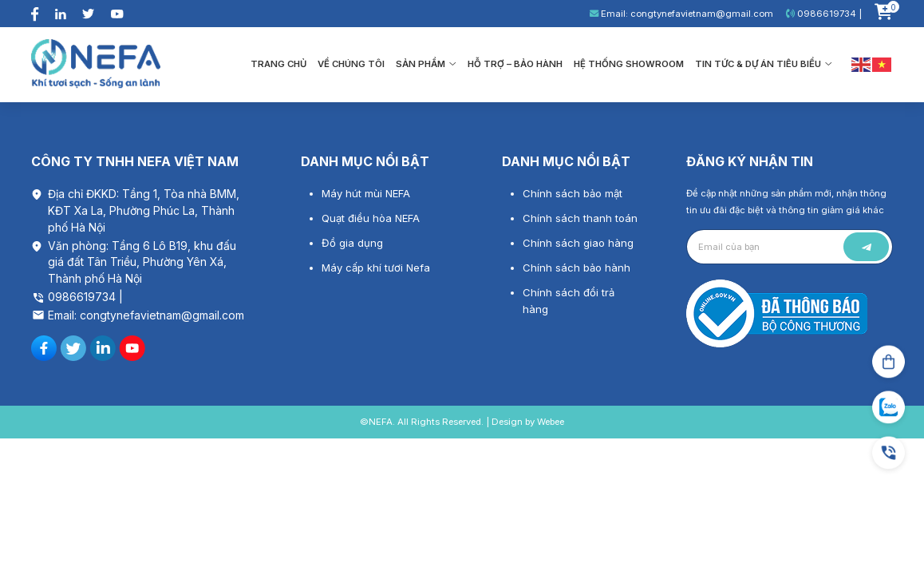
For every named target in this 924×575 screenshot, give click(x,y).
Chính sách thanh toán (580, 218)
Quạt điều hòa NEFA (371, 218)
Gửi (866, 247)
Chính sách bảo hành (577, 268)
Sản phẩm (426, 64)
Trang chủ (278, 64)
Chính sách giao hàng (578, 243)
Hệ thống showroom (629, 64)
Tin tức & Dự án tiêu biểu (764, 64)
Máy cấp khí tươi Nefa (376, 268)
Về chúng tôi (351, 64)
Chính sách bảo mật (573, 193)
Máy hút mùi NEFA (366, 193)
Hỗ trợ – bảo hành (515, 64)
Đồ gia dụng (352, 243)
